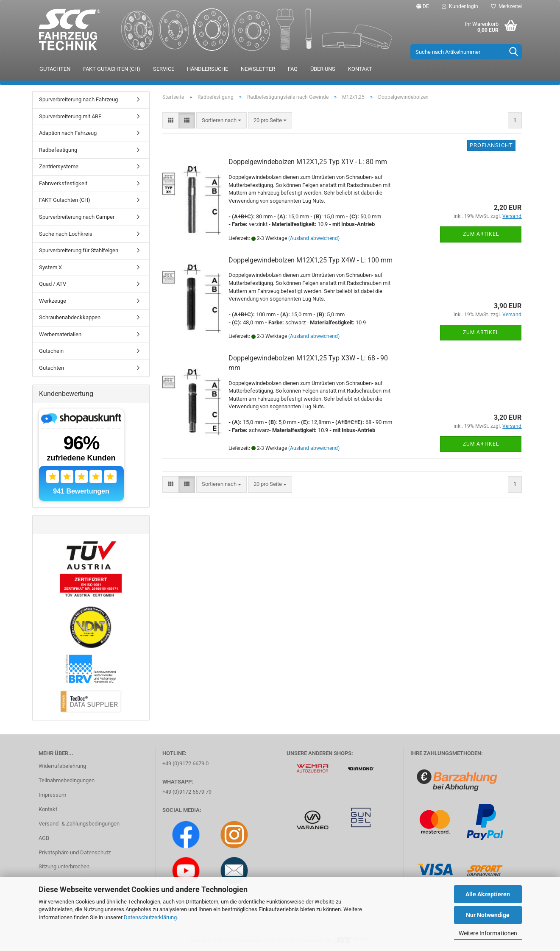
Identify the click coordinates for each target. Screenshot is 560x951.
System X (50, 267)
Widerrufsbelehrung (62, 766)
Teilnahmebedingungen (67, 780)
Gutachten (55, 69)
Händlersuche (208, 69)
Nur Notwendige (488, 915)
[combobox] (221, 121)
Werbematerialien (60, 334)
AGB (44, 838)
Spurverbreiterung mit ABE (70, 116)
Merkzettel (506, 6)
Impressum (52, 795)
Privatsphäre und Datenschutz (75, 852)
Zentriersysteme (59, 166)
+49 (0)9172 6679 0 (185, 763)
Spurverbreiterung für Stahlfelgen (79, 250)
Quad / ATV (53, 284)
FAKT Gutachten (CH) (112, 69)
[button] (423, 6)
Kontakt (360, 69)
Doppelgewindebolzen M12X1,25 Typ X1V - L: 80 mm (308, 162)
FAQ (293, 69)
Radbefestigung (58, 150)
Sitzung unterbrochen (64, 866)
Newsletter (258, 69)
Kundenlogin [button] (460, 6)
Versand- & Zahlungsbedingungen (79, 824)
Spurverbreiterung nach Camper (77, 217)
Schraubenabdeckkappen (70, 317)
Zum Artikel (481, 234)
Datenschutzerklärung (150, 917)
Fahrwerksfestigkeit (63, 183)
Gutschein (51, 351)
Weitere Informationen (488, 933)
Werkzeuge (53, 301)
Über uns (323, 69)
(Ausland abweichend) (314, 238)
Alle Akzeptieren (488, 894)
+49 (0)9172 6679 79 (187, 792)
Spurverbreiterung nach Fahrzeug (78, 99)
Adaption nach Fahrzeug (68, 133)
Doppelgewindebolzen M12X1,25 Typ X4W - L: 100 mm (311, 260)
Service (164, 69)
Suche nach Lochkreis (66, 234)
